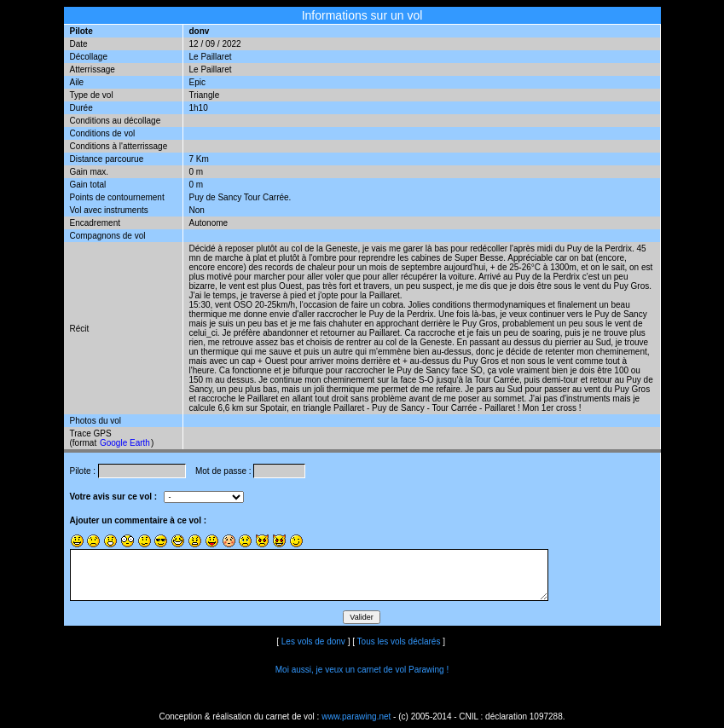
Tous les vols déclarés (399, 641)
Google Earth (125, 443)
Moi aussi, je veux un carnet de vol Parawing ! (362, 670)
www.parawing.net (356, 716)
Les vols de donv (313, 641)
